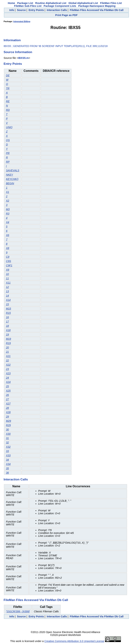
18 (7, 326)
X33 (8, 455)
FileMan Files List (111, 3)
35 (7, 468)
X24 (8, 382)
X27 (8, 404)
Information (12, 40)
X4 (8, 222)
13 (7, 291)
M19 (8, 339)
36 (7, 473)
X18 (8, 330)
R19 (8, 343)
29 (7, 417)
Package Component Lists (60, 6)
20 (7, 347)
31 (7, 438)
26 (7, 395)
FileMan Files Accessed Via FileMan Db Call (97, 10)
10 (7, 274)
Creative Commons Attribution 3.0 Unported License (74, 641)
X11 (8, 283)
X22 (8, 365)
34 (7, 460)
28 (7, 408)
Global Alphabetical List (83, 3)
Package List (25, 3)
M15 (8, 309)
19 (7, 335)
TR (8, 88)
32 (7, 442)
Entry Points (36, 10)
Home (11, 3)
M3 (8, 209)
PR (8, 153)
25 (7, 386)
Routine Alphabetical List (51, 3)
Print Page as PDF (66, 15)
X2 (8, 201)
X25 (8, 391)
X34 (8, 464)
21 (7, 352)
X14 (8, 300)
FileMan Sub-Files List (28, 6)
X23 (8, 373)
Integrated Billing (22, 21)
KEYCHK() (12, 179)
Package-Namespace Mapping (97, 6)
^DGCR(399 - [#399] (18, 611)
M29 (8, 421)
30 (7, 430)
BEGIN (10, 183)
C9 (8, 257)
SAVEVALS (13, 170)
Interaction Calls (57, 10)
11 (7, 278)
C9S (8, 261)
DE (8, 75)
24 (7, 378)
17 (7, 322)
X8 (8, 248)
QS (8, 140)
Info (12, 10)
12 (7, 287)
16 (7, 317)
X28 (8, 412)
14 (7, 296)
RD (8, 110)
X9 (8, 270)
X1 (8, 192)
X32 (8, 447)
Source (21, 10)
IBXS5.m (23, 58)
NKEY (9, 175)
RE (8, 101)
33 (7, 451)
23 (7, 369)
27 (7, 399)
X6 (8, 235)
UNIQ (9, 127)
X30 (8, 434)
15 (7, 304)
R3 (8, 214)
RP (8, 162)
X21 (8, 356)
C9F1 (9, 265)
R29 (8, 425)
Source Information (18, 52)
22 (7, 360)
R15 (8, 313)
